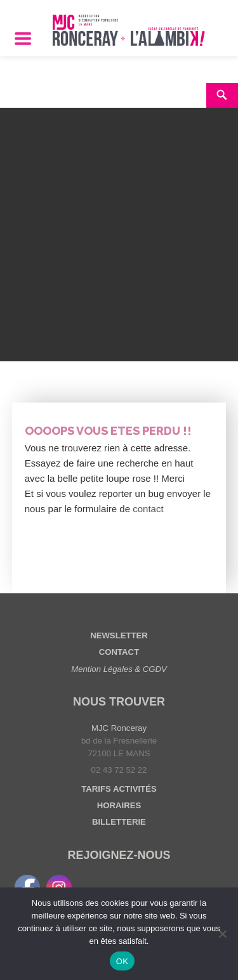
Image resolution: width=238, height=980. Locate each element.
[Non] (222, 934)
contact (148, 509)
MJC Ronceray (119, 728)
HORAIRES (119, 805)
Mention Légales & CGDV (119, 669)
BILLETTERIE (119, 822)
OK (122, 961)
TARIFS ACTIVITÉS (119, 789)
